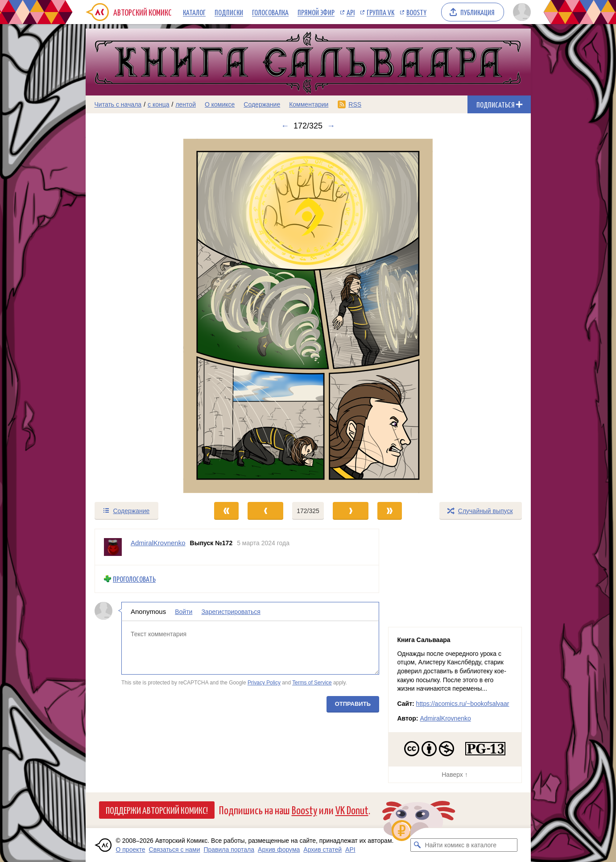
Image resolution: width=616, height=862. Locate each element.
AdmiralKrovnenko (445, 718)
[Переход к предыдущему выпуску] (141, 316)
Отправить (352, 703)
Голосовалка (270, 12)
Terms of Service (312, 683)
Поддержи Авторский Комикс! (157, 810)
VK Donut (352, 810)
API (351, 12)
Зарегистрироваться (231, 611)
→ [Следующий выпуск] (331, 126)
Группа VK (380, 12)
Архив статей (322, 850)
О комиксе (220, 104)
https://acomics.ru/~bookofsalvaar (463, 704)
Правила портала (229, 850)
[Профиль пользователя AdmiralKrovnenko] (113, 547)
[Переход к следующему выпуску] (308, 316)
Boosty (416, 12)
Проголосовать (134, 579)
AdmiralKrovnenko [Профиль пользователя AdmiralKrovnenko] (158, 543)
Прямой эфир (316, 12)
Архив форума (279, 850)
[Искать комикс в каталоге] (417, 845)
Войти (184, 611)
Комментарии (309, 104)
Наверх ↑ (455, 775)
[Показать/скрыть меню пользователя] (520, 12)
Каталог (194, 12)
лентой (186, 104)
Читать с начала (118, 104)
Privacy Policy (264, 683)
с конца (159, 104)
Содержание (262, 104)
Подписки (229, 12)
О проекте (131, 850)
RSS (355, 104)
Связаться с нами (175, 850)
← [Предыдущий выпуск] (285, 126)
